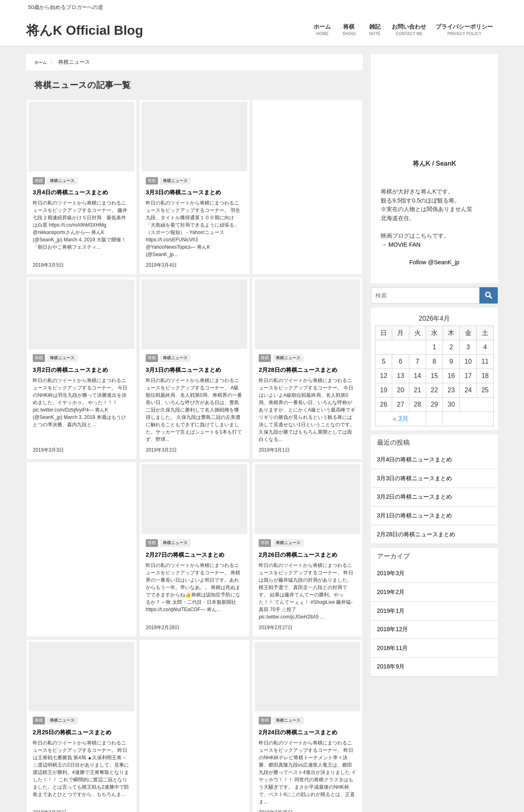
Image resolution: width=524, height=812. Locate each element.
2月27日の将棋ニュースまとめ (189, 529)
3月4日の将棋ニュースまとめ (74, 190)
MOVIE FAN (404, 245)
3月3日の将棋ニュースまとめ (187, 190)
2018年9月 (391, 666)
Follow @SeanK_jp (435, 262)
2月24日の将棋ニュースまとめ (302, 694)
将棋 (39, 179)
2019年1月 (391, 611)
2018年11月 (392, 648)
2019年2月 (391, 592)
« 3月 (400, 419)
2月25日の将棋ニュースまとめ (76, 694)
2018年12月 (392, 629)
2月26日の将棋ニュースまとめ (302, 529)
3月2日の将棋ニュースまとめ (74, 356)
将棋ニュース (64, 179)
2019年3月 (391, 573)
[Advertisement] (307, 165)
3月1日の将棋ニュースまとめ (187, 356)
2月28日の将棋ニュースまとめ (302, 356)
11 (238, 789)
